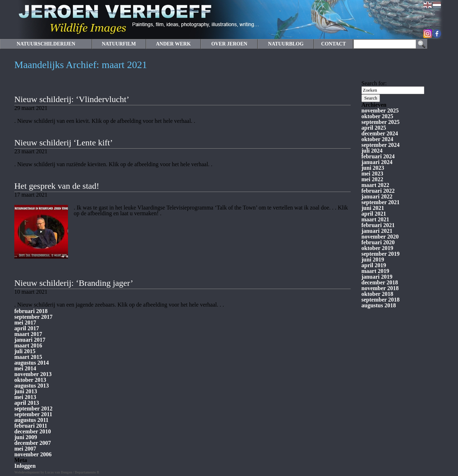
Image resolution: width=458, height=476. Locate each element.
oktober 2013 (30, 380)
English (428, 5)
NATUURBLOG (286, 44)
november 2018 (380, 288)
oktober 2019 (377, 248)
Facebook (437, 34)
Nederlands (437, 5)
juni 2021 (373, 208)
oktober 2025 (377, 116)
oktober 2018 (377, 294)
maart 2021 (375, 219)
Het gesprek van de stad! (57, 186)
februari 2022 (378, 191)
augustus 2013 (31, 386)
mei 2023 (372, 174)
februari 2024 (378, 156)
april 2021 (374, 214)
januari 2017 (30, 340)
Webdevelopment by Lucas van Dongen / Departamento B (57, 472)
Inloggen (25, 466)
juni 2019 (373, 259)
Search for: (374, 83)
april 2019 (374, 265)
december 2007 (33, 443)
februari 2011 (31, 426)
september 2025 (381, 122)
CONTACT (334, 44)
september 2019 (381, 254)
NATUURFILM (119, 44)
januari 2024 (377, 162)
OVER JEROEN (229, 44)
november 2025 (380, 110)
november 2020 (380, 237)
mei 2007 (25, 449)
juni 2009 (26, 437)
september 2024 (381, 145)
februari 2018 (31, 311)
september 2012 (33, 408)
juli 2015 (25, 351)
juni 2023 (373, 168)
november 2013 (33, 374)
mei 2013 (25, 397)
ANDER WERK (173, 44)
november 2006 (33, 454)
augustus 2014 (31, 363)
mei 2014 (25, 368)
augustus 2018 (379, 305)
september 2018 (381, 300)
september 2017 (33, 317)
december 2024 (380, 133)
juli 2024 (372, 151)
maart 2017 (28, 334)
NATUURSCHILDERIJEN (46, 44)
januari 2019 (377, 277)
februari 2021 (378, 225)
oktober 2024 (377, 139)
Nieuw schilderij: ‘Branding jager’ (74, 283)
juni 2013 (26, 391)
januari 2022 (377, 196)
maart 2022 (375, 185)
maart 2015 (28, 357)
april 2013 (27, 403)
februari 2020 (378, 242)
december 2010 (33, 431)
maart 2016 (28, 345)
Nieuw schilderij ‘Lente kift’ (64, 143)
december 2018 (380, 282)
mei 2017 (25, 323)
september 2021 (381, 202)
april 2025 (374, 128)
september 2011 (33, 414)
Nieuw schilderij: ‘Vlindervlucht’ (72, 99)
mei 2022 (372, 179)
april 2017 (27, 328)
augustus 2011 (31, 420)
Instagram (428, 34)
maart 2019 (375, 271)
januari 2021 (377, 231)
